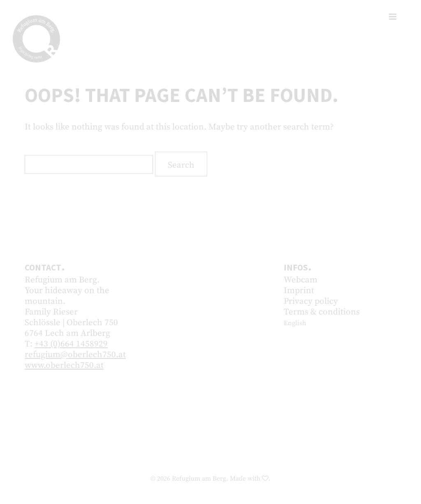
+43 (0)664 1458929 (71, 344)
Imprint (299, 291)
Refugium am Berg (199, 479)
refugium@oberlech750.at (75, 355)
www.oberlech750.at (64, 365)
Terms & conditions (322, 312)
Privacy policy (311, 301)
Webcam (301, 280)
